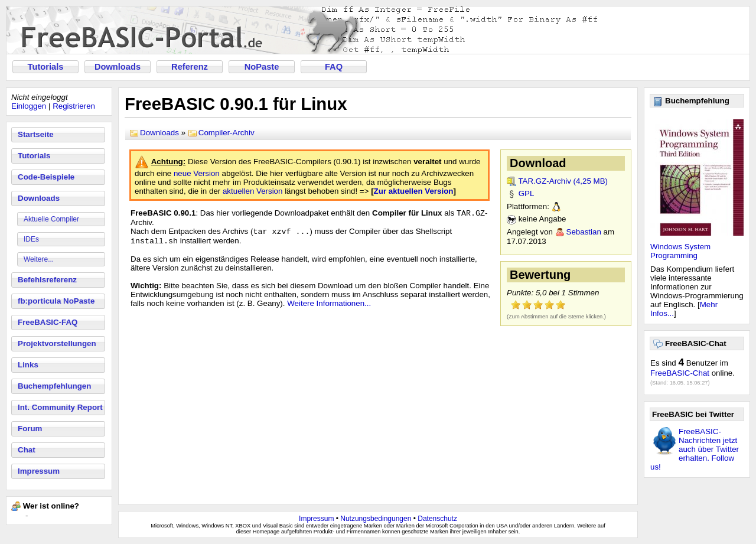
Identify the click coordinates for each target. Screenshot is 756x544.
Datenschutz (437, 519)
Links (28, 365)
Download (538, 163)
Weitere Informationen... (329, 307)
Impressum (39, 471)
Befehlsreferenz (47, 280)
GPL (527, 193)
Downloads (118, 67)
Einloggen (29, 106)
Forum (30, 429)
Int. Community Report (60, 407)
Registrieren (74, 106)
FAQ (334, 67)
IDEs (31, 239)
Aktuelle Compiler (51, 219)
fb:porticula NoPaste (56, 301)
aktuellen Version (253, 191)
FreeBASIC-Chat (680, 373)
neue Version (197, 173)
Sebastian (584, 232)
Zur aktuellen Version (414, 191)
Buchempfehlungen (54, 386)
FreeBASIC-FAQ (48, 322)
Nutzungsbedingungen (376, 519)
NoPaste (262, 67)
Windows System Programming (680, 251)
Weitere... (39, 259)
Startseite (36, 134)
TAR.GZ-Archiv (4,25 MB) (563, 181)
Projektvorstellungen (57, 343)
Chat (27, 450)
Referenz (190, 67)
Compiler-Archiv (227, 133)
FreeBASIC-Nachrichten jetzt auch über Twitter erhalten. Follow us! (695, 449)
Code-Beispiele (46, 177)
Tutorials (46, 67)
